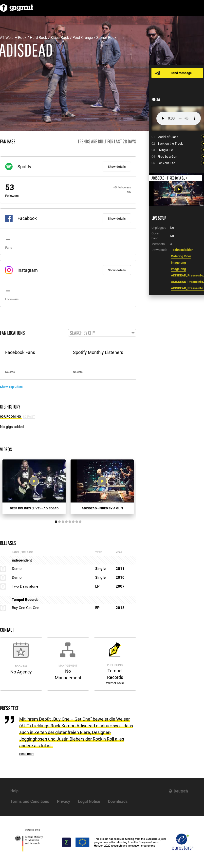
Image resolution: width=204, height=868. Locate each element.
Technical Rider (182, 250)
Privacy (64, 801)
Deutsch (181, 791)
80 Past (29, 417)
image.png (178, 263)
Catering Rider (181, 256)
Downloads (118, 801)
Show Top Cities (11, 387)
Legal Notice (89, 801)
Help (14, 791)
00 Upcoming (11, 417)
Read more (27, 754)
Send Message (182, 73)
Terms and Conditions (30, 801)
